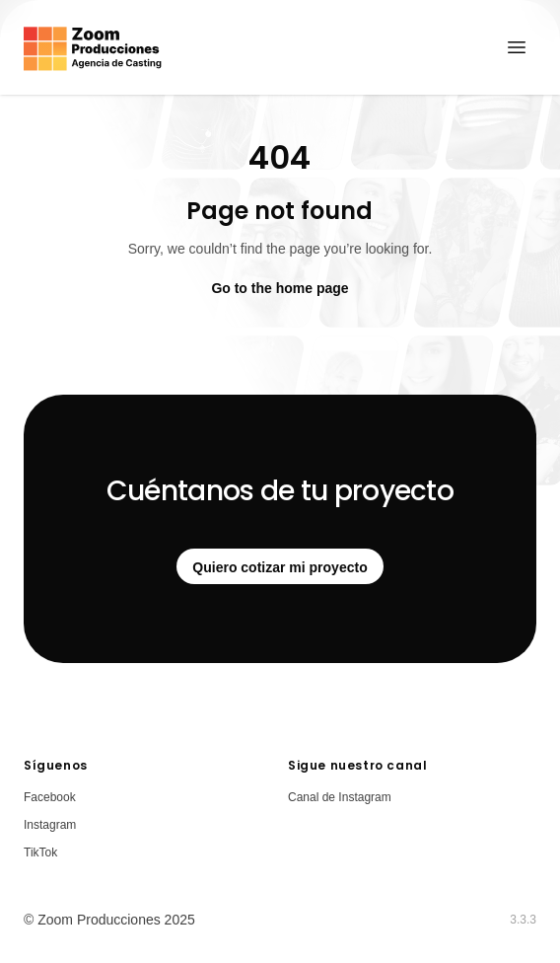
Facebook (50, 797)
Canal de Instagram (340, 797)
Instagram (50, 825)
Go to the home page (280, 288)
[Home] (93, 47)
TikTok (40, 852)
